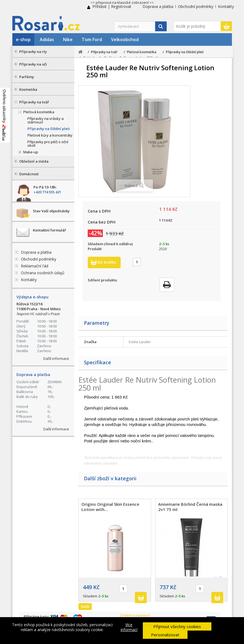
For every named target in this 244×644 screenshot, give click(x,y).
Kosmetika (28, 89)
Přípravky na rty (33, 52)
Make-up (31, 152)
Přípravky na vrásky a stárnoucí (46, 120)
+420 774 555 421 (47, 192)
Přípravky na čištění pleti (49, 129)
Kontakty (226, 6)
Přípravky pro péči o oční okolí (48, 144)
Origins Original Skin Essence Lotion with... (110, 507)
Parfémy (27, 77)
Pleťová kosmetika (39, 112)
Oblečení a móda (34, 161)
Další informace (56, 358)
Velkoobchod (125, 39)
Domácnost (29, 174)
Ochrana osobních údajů (43, 273)
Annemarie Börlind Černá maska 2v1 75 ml (190, 507)
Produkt (95, 249)
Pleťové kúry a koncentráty (50, 135)
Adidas (47, 39)
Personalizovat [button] (165, 635)
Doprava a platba (158, 6)
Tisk (167, 285)
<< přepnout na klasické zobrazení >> (122, 2)
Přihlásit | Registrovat (112, 6)
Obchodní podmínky (196, 6)
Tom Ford (92, 39)
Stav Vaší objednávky (51, 211)
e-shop (23, 39)
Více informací (129, 627)
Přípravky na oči (33, 64)
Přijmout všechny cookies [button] (177, 626)
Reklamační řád (35, 266)
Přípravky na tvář (34, 102)
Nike (68, 39)
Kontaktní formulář (49, 230)
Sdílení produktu (102, 280)
